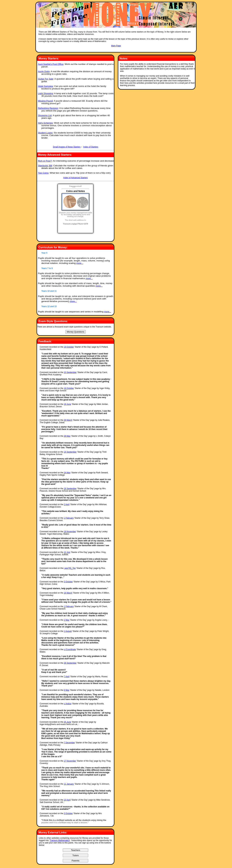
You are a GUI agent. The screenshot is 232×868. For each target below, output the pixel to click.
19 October (69, 347)
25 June (67, 722)
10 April (67, 800)
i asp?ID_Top (70, 568)
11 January (69, 784)
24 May (67, 473)
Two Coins (43, 173)
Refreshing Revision (48, 108)
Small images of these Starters (67, 147)
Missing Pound (45, 101)
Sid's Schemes (45, 123)
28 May (67, 436)
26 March (68, 420)
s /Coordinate (70, 649)
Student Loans (45, 133)
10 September (70, 372)
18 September (70, 489)
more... (80, 263)
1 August (68, 631)
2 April (67, 504)
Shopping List (45, 115)
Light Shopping (45, 93)
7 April (67, 677)
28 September (70, 663)
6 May (67, 690)
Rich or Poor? (45, 161)
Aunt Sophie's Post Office (51, 64)
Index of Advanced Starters (75, 178)
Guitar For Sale (46, 79)
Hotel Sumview (45, 86)
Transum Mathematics (60, 840)
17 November (70, 761)
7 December (69, 743)
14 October (69, 388)
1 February (69, 518)
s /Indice (68, 704)
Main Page (116, 46)
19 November (70, 532)
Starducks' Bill (45, 166)
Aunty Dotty (44, 71)
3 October (68, 582)
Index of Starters (91, 147)
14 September (70, 452)
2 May (67, 620)
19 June (67, 404)
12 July (67, 552)
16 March (68, 593)
